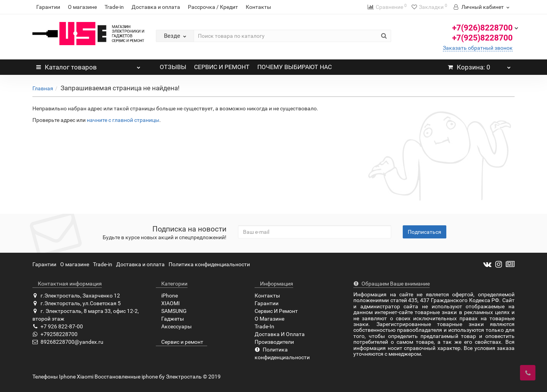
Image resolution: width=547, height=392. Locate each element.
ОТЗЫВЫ (173, 67)
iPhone (167, 296)
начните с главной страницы (123, 120)
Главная (43, 88)
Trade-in (114, 7)
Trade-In (264, 326)
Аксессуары (174, 326)
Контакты (258, 7)
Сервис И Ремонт (276, 311)
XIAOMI (168, 303)
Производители (274, 342)
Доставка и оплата (156, 7)
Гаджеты (170, 319)
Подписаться (425, 232)
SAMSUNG (171, 311)
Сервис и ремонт (180, 342)
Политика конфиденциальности (209, 264)
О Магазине (269, 319)
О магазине (82, 7)
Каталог (88, 65)
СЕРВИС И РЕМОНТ (222, 67)
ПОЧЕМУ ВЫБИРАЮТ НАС (295, 67)
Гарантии (48, 7)
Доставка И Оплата (280, 334)
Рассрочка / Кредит (213, 7)
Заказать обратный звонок (478, 48)
